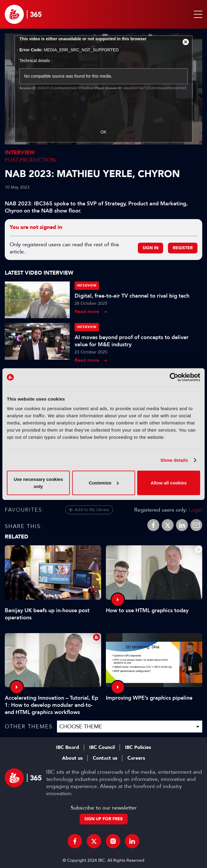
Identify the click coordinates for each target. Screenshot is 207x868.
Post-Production (30, 160)
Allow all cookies (169, 483)
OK (103, 132)
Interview (20, 153)
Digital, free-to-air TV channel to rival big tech (132, 296)
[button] (197, 14)
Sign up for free (104, 819)
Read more (87, 311)
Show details (174, 460)
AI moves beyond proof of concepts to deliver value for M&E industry (132, 341)
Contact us (105, 758)
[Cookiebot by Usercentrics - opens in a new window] (174, 377)
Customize (104, 483)
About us (72, 758)
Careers (136, 758)
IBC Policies (138, 747)
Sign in (150, 248)
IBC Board (68, 747)
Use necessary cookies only (38, 483)
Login (196, 510)
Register (183, 248)
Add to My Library (92, 510)
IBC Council (102, 747)
